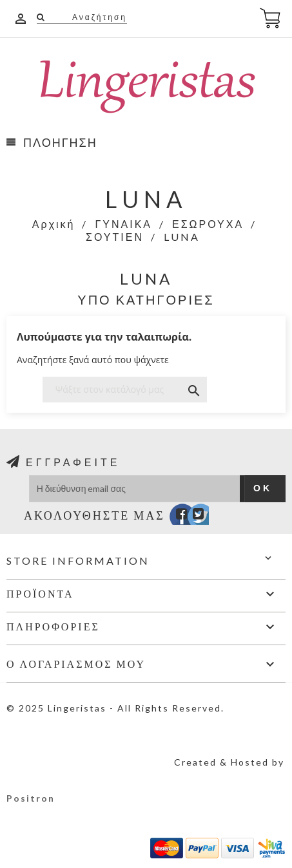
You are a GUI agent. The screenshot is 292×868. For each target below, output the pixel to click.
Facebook (173, 517)
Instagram (210, 517)
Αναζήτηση (98, 17)
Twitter (192, 517)
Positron (31, 798)
